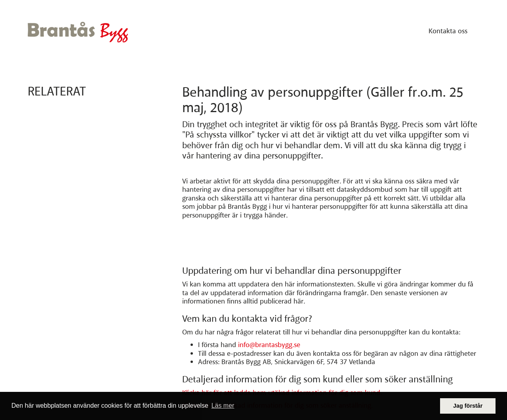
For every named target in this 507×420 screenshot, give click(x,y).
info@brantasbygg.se (269, 345)
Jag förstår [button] (468, 406)
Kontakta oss (448, 31)
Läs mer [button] (223, 406)
